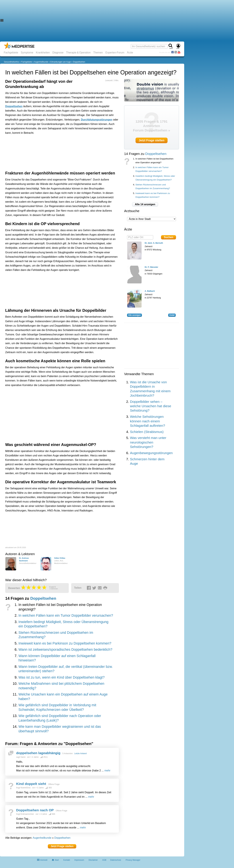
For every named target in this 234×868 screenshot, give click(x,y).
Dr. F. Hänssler (151, 267)
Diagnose (58, 53)
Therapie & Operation (78, 53)
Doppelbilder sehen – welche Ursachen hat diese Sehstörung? (151, 406)
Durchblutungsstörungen (97, 120)
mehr (107, 771)
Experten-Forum (115, 53)
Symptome (27, 53)
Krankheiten (43, 53)
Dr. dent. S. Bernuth (154, 243)
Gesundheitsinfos (12, 62)
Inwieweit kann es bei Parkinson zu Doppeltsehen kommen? (65, 643)
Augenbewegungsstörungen (151, 453)
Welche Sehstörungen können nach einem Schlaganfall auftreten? (148, 421)
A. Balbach (150, 291)
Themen (98, 53)
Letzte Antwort (81, 753)
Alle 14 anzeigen (145, 204)
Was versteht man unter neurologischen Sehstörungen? (148, 442)
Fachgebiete (11, 53)
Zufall (172, 315)
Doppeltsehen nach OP (35, 810)
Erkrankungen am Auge (61, 62)
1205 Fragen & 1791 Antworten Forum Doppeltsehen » (152, 126)
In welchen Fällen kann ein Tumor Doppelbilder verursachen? (66, 616)
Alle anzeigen (134, 315)
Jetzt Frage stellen (62, 846)
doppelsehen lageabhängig (38, 753)
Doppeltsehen (79, 62)
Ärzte (130, 53)
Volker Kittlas (60, 558)
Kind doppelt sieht (31, 784)
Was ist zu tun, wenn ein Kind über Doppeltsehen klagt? (62, 677)
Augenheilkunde (41, 62)
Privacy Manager (133, 860)
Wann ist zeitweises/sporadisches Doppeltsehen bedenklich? (65, 650)
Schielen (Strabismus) (147, 432)
